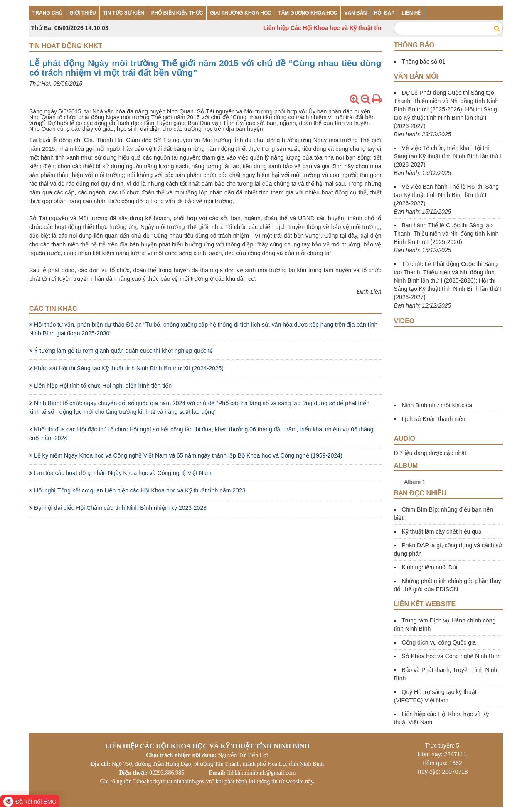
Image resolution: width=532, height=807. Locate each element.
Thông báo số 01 (424, 62)
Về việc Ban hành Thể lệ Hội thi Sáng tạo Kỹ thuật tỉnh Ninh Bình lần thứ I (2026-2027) (447, 195)
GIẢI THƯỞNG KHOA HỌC (240, 13)
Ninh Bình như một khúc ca (437, 405)
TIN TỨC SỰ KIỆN (124, 13)
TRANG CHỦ (47, 13)
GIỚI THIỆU (83, 13)
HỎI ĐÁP (384, 13)
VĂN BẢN (355, 13)
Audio (405, 439)
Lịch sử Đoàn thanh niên (434, 419)
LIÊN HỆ (411, 13)
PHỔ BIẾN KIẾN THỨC (177, 13)
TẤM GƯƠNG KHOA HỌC (308, 13)
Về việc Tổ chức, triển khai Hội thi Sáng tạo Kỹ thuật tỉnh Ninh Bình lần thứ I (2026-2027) (448, 156)
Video (404, 321)
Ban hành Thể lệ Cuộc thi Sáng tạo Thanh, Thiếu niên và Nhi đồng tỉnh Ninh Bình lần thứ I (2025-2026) (446, 234)
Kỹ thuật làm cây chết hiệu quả (442, 531)
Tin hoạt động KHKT (66, 46)
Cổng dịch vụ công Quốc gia (439, 642)
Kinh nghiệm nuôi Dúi (430, 567)
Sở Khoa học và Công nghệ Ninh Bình (451, 656)
